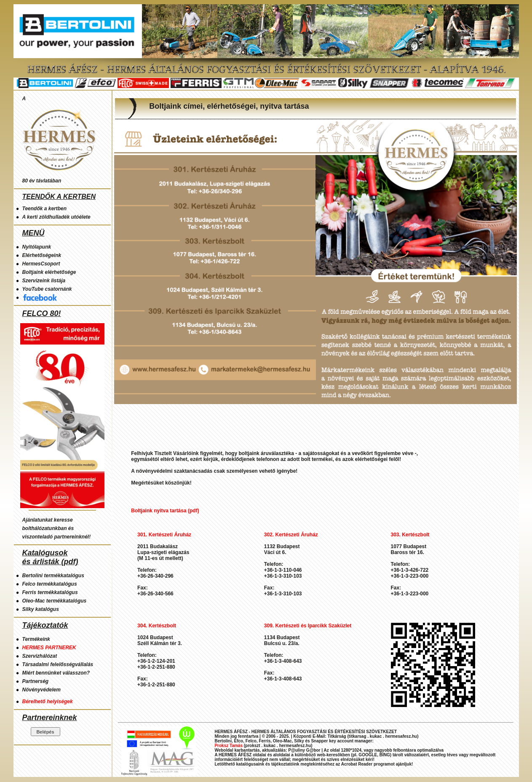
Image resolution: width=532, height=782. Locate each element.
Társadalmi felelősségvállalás (58, 664)
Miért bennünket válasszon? (56, 673)
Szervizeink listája (44, 281)
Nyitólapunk (37, 247)
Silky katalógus (41, 609)
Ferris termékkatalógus (50, 592)
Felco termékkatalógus (50, 584)
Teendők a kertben (45, 209)
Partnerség (36, 681)
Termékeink (36, 639)
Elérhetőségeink (42, 255)
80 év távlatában (42, 181)
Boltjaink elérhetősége (49, 272)
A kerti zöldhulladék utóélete (56, 217)
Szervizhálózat (40, 656)
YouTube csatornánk (47, 289)
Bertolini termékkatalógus (53, 576)
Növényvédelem (41, 690)
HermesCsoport (41, 264)
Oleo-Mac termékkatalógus (55, 601)
